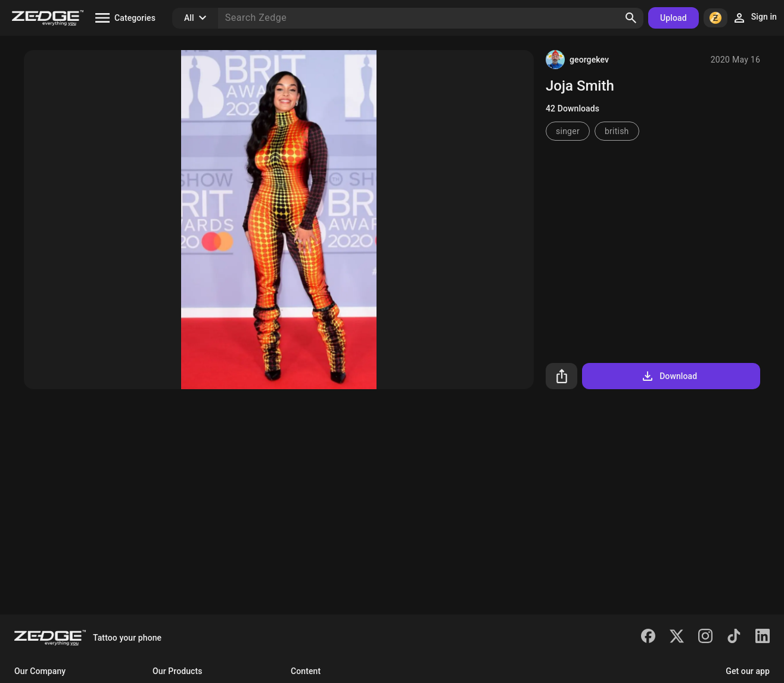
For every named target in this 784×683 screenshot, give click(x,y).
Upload (673, 18)
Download (669, 376)
